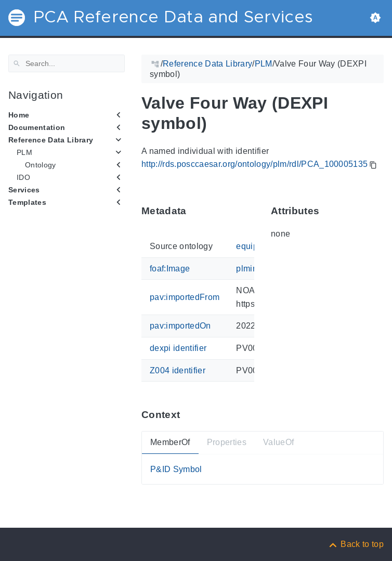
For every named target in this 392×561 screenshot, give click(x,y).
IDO (23, 177)
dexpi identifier (178, 348)
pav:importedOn (180, 326)
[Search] (67, 63)
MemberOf (170, 442)
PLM (24, 152)
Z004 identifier (178, 370)
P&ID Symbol (176, 469)
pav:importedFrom (185, 297)
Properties (227, 442)
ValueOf (278, 442)
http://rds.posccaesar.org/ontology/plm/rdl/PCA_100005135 (254, 164)
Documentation (37, 127)
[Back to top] (356, 544)
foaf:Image (170, 268)
